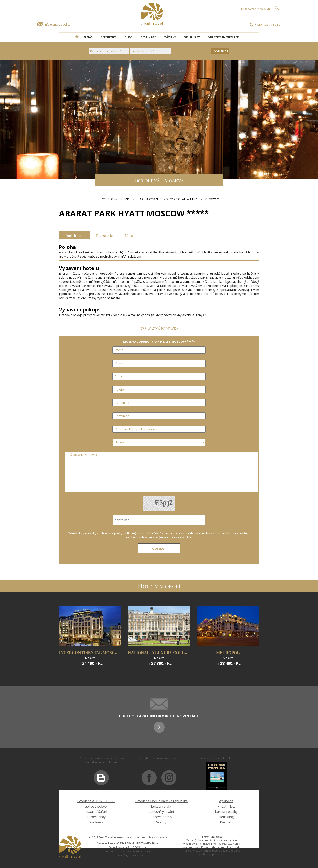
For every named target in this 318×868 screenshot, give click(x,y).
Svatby (161, 822)
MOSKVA (169, 199)
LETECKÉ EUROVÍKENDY (148, 199)
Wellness (96, 822)
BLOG (128, 37)
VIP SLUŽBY (192, 37)
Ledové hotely (161, 817)
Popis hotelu (74, 235)
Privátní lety (226, 806)
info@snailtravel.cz (57, 24)
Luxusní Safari (96, 812)
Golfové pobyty (96, 806)
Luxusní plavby (226, 812)
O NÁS (88, 37)
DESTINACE (148, 37)
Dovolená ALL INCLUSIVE (96, 801)
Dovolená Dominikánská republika (161, 801)
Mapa (129, 235)
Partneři (226, 822)
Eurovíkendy (96, 817)
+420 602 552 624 (121, 851)
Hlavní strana (108, 199)
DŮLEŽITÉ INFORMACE (223, 37)
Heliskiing (226, 817)
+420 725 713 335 (268, 24)
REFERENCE (109, 37)
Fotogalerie (104, 235)
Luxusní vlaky (161, 806)
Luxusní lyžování (161, 812)
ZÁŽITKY (170, 37)
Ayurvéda (226, 801)
